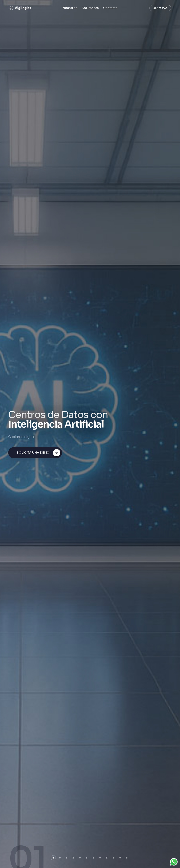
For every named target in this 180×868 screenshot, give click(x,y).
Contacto (110, 8)
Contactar (160, 8)
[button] (53, 858)
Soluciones (90, 8)
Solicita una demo (38, 453)
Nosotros (70, 8)
